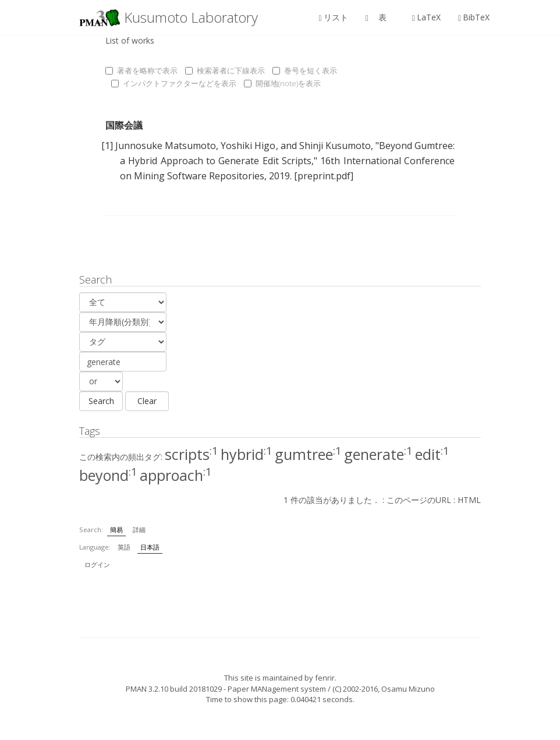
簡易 (116, 530)
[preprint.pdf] (324, 176)
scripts (192, 454)
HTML (469, 500)
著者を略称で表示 (141, 70)
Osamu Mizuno (408, 689)
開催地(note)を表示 (282, 83)
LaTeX (426, 17)
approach (176, 475)
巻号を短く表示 (305, 70)
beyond (108, 475)
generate (378, 454)
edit (432, 454)
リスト (334, 17)
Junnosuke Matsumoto (166, 146)
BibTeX (474, 17)
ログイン (97, 564)
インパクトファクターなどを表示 (174, 83)
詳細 (139, 530)
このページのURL (419, 500)
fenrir (325, 678)
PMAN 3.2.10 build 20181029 (174, 689)
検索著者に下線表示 (225, 70)
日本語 (150, 547)
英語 (124, 547)
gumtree (308, 454)
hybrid (247, 454)
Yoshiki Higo (248, 146)
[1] (107, 146)
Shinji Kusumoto (335, 146)
